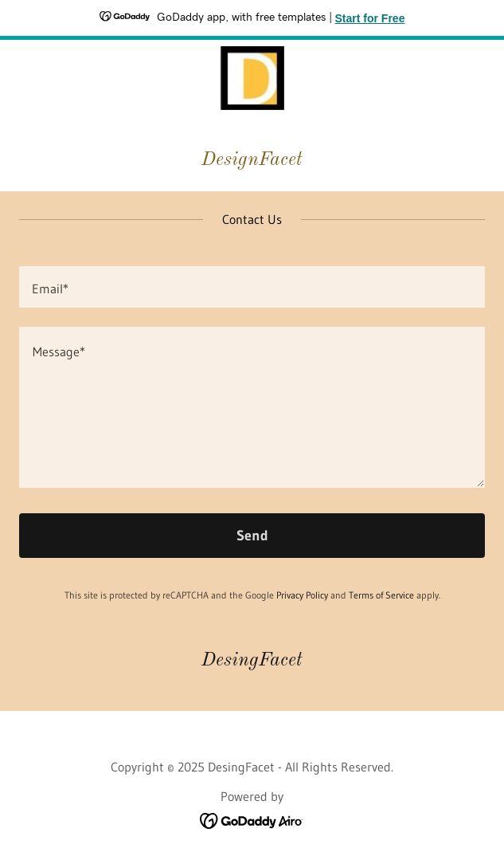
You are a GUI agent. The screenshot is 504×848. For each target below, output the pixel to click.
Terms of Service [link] (381, 595)
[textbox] (252, 287)
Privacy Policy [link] (302, 595)
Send (252, 536)
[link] (252, 78)
